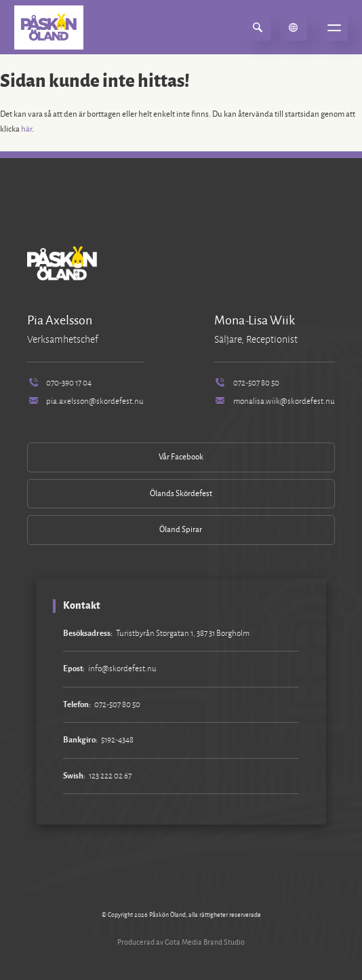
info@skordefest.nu (122, 669)
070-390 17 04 (59, 383)
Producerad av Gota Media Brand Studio (181, 942)
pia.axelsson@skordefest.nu (85, 401)
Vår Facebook (181, 457)
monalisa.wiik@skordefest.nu (275, 401)
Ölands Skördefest (181, 494)
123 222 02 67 (110, 776)
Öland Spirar (181, 530)
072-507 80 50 (247, 383)
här (26, 129)
